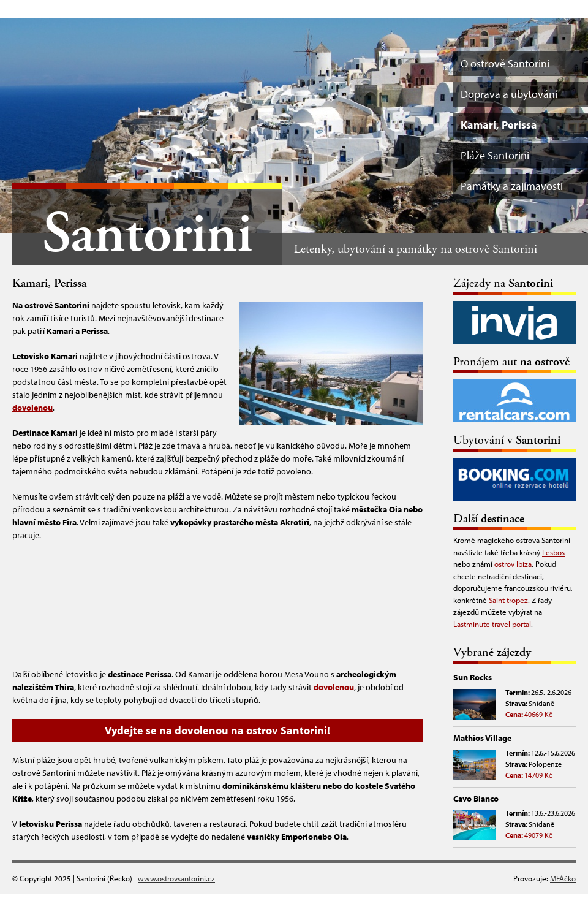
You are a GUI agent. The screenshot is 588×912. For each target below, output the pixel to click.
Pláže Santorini (495, 155)
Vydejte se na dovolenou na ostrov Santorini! (217, 730)
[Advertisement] (217, 603)
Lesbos (553, 552)
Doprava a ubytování (509, 94)
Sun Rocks (473, 677)
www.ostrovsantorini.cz (176, 878)
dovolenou (32, 408)
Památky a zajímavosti (512, 186)
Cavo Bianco (476, 799)
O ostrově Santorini (505, 63)
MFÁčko (563, 878)
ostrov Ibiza (513, 564)
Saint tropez (508, 600)
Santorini (147, 234)
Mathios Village (482, 738)
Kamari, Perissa (499, 125)
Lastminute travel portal (492, 624)
